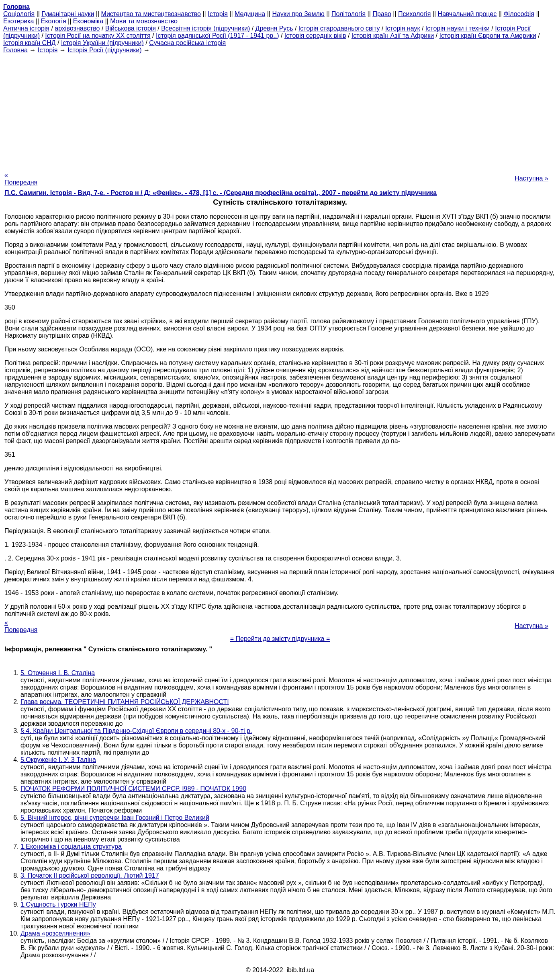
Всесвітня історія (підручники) (205, 28)
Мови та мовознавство (144, 21)
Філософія (519, 14)
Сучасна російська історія (187, 43)
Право (382, 14)
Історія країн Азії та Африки (393, 36)
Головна (15, 50)
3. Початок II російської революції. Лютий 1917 (90, 875)
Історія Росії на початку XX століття (98, 36)
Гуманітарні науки (68, 14)
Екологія (54, 21)
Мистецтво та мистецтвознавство (151, 14)
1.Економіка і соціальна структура (71, 847)
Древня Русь (274, 28)
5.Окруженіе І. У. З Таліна (58, 760)
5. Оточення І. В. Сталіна (58, 673)
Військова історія (131, 28)
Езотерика (19, 21)
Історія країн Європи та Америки (488, 36)
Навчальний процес (467, 14)
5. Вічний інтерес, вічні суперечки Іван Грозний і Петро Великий (115, 818)
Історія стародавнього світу (339, 28)
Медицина (250, 14)
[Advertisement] (280, 110)
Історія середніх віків (315, 36)
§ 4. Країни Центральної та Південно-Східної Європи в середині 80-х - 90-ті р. (136, 731)
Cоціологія (19, 14)
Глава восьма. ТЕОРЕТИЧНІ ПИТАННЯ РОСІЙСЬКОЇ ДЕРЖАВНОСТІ (125, 702)
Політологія (348, 14)
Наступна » (531, 178)
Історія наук (403, 28)
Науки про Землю (298, 14)
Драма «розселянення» (55, 933)
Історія (218, 14)
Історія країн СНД (30, 43)
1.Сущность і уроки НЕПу (58, 904)
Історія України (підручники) (102, 43)
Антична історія (26, 28)
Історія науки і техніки (458, 28)
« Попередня (21, 179)
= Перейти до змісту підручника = (280, 639)
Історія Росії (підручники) (104, 50)
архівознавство (77, 28)
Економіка (88, 21)
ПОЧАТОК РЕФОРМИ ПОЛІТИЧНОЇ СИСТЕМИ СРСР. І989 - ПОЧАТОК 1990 (133, 789)
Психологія (414, 14)
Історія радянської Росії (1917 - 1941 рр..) (218, 36)
